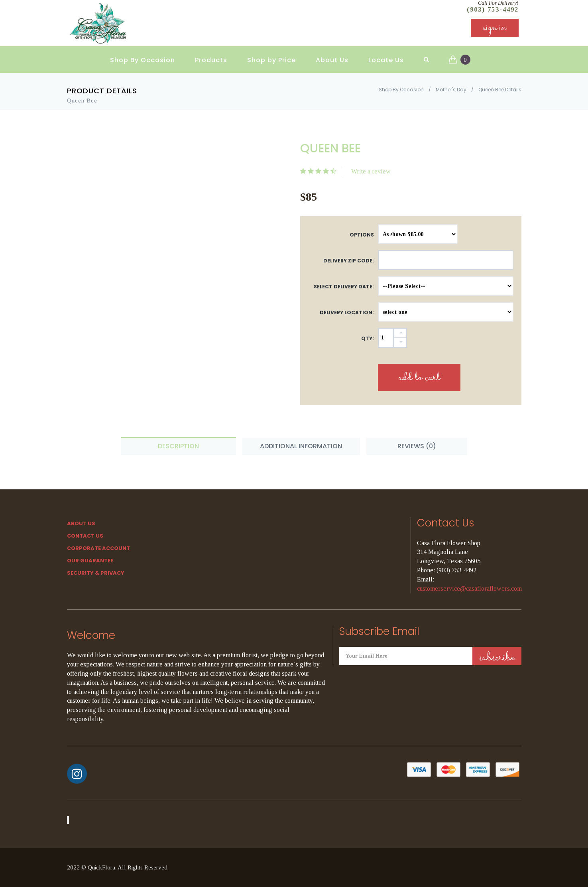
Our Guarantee (90, 561)
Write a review (371, 171)
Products (211, 60)
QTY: (368, 338)
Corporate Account (98, 548)
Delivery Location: (347, 312)
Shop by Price (271, 60)
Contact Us (85, 536)
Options (362, 235)
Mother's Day (451, 90)
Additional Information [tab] (301, 446)
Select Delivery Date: (344, 287)
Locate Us (386, 60)
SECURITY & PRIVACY (96, 573)
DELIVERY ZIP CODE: (349, 261)
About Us (332, 60)
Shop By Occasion (143, 60)
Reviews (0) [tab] (417, 446)
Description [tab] (178, 446)
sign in (495, 28)
